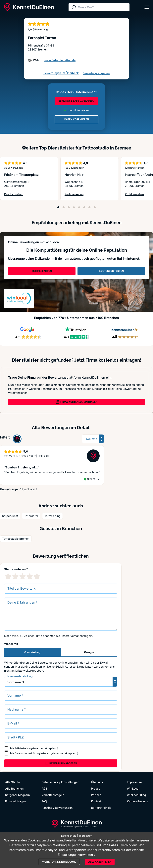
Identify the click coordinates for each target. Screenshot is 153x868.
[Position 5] (79, 207)
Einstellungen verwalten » (77, 855)
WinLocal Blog (136, 795)
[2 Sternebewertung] (15, 576)
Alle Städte (13, 782)
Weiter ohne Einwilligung (59, 862)
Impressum (134, 782)
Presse (96, 788)
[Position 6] (84, 207)
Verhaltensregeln (81, 636)
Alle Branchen (14, 788)
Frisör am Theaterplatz (21, 175)
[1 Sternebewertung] (8, 576)
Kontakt (96, 801)
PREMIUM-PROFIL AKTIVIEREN (76, 101)
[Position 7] (89, 207)
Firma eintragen (16, 801)
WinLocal (133, 788)
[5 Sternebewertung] (37, 576)
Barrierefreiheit (101, 808)
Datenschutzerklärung (27, 753)
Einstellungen (70, 782)
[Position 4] (74, 207)
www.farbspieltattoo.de (60, 60)
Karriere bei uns (137, 801)
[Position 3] (69, 207)
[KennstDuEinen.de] (29, 7)
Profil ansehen (20, 194)
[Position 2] (64, 207)
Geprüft (91, 479)
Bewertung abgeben (96, 73)
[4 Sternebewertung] (30, 576)
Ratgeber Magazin (17, 795)
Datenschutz (50, 782)
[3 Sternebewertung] (23, 576)
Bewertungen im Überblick (61, 73)
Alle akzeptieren (100, 862)
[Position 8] (95, 207)
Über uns (97, 782)
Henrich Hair (74, 175)
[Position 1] (58, 207)
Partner (96, 795)
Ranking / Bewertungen (57, 808)
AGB (17, 748)
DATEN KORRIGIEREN (77, 119)
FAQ (44, 801)
